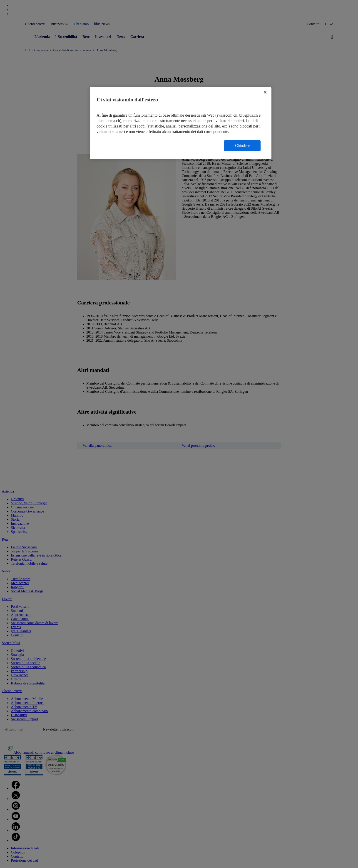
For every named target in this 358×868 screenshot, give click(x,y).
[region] (181, 123)
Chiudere (242, 146)
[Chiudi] (265, 92)
